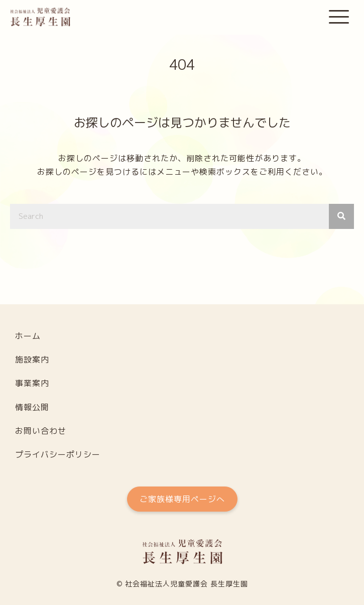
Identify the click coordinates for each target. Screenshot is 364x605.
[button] (339, 17)
